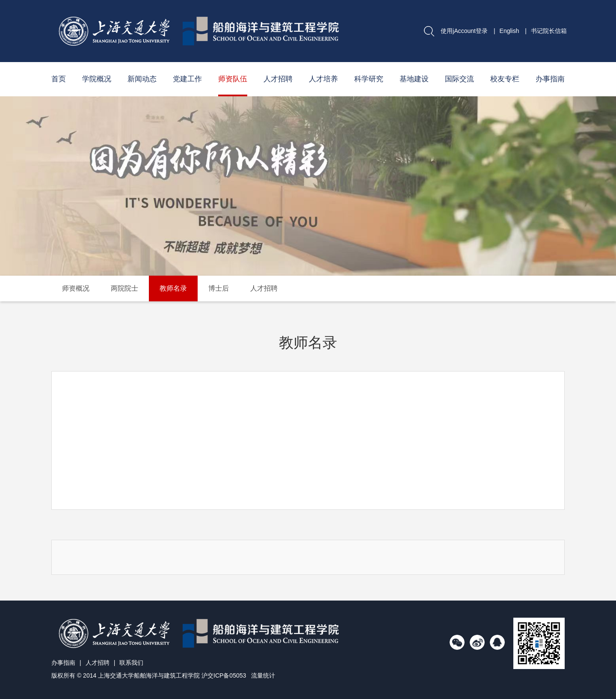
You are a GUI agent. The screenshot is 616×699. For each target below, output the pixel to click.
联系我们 (131, 663)
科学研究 (369, 79)
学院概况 (97, 79)
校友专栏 (505, 79)
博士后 (219, 288)
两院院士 (124, 288)
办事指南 (550, 79)
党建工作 (187, 79)
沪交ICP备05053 (224, 675)
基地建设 (414, 79)
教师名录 (173, 288)
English (509, 31)
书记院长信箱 (549, 31)
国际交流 (459, 79)
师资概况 (76, 288)
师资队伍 (233, 79)
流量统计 (263, 675)
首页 (59, 79)
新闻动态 (142, 79)
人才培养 (323, 79)
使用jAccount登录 (464, 31)
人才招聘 (278, 79)
